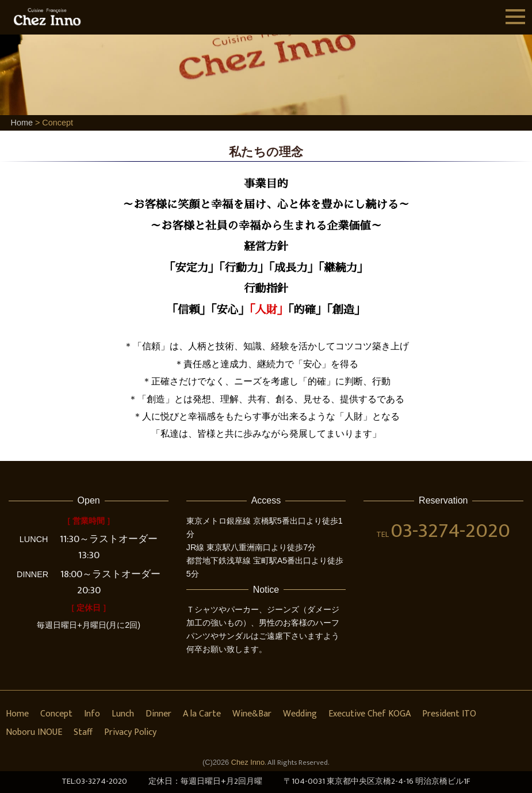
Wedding (300, 714)
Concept (56, 714)
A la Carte (202, 714)
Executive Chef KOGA (370, 714)
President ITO (449, 714)
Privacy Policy (130, 732)
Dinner (158, 714)
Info (92, 714)
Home (22, 123)
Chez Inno (248, 762)
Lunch (123, 714)
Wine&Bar (252, 714)
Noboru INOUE (34, 732)
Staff (83, 732)
